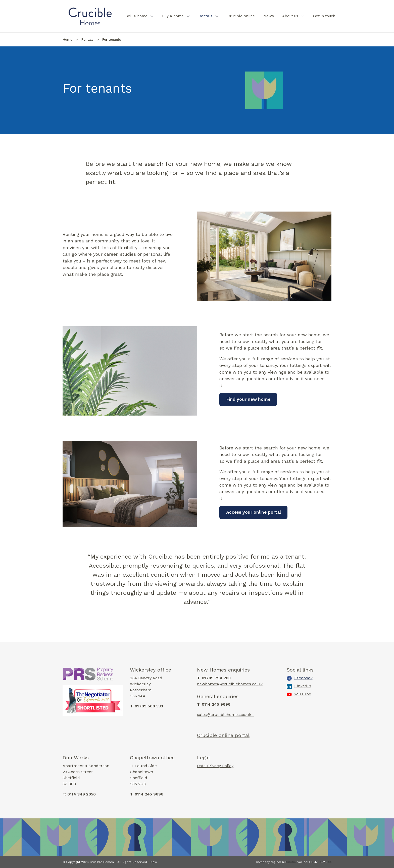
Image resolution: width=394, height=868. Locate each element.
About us (290, 16)
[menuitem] (140, 16)
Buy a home (173, 16)
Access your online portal (254, 512)
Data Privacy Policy (215, 766)
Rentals (206, 16)
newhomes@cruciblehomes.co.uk (230, 684)
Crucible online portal (223, 735)
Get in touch (324, 16)
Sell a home (137, 16)
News (269, 16)
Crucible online (241, 16)
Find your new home (248, 399)
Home (67, 40)
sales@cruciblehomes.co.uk (225, 715)
